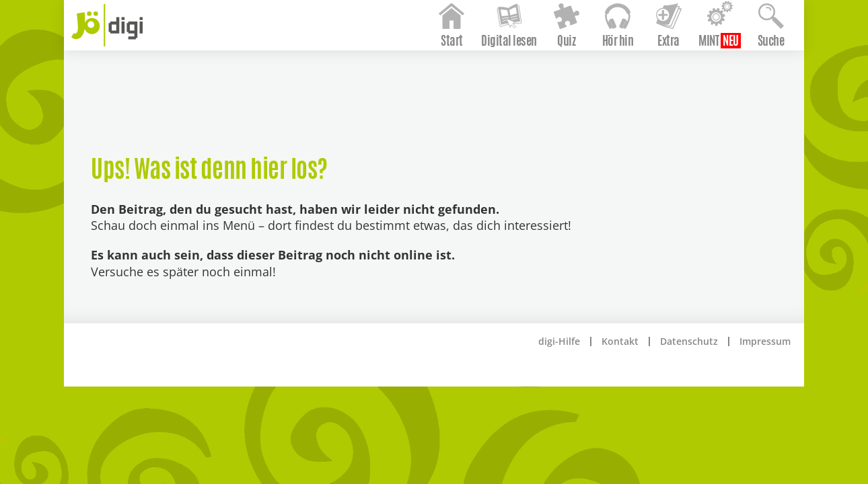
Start (433, 76)
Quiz (547, 76)
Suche (752, 76)
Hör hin (599, 76)
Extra (650, 76)
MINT (690, 76)
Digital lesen (490, 76)
